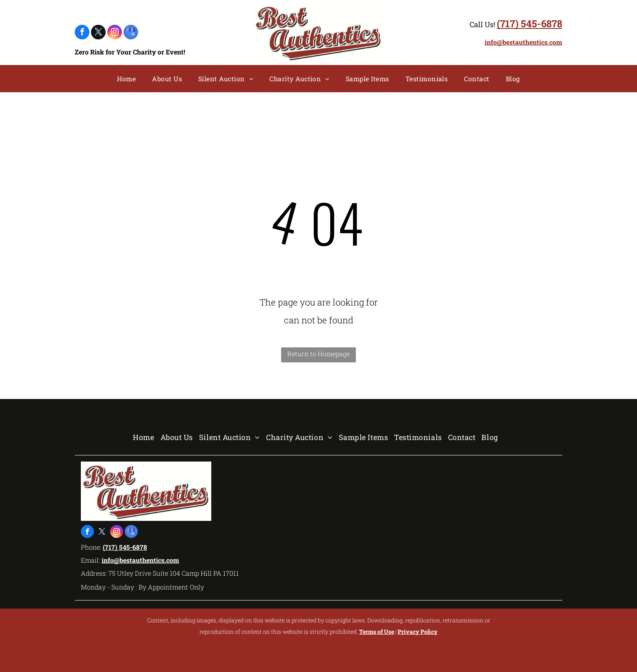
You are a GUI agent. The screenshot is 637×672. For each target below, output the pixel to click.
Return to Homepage (318, 354)
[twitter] (98, 33)
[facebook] (82, 33)
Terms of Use (377, 632)
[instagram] (115, 33)
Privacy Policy (418, 632)
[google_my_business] (131, 33)
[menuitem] (126, 79)
